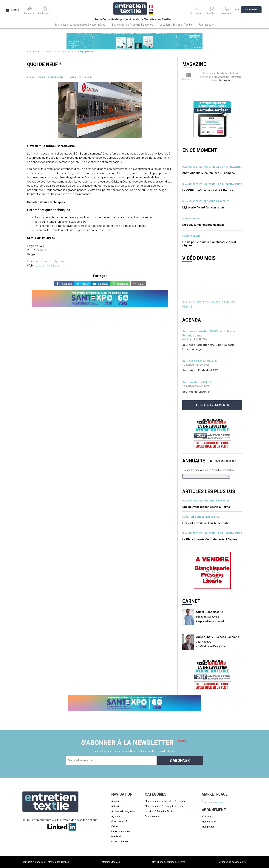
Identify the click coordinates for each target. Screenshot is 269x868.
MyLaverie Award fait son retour (204, 208)
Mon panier (208, 827)
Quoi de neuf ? (48, 51)
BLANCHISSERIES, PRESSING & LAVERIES (206, 201)
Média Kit (116, 836)
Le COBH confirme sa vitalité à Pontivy (208, 190)
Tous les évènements (212, 405)
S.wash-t (36, 154)
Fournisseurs (206, 25)
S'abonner (254, 10)
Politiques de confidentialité (232, 862)
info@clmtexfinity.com (50, 261)
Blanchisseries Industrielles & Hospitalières (80, 25)
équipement (87, 51)
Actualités (117, 806)
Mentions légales (111, 862)
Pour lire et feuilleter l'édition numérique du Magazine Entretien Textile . (220, 77)
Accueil (31, 51)
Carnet (115, 826)
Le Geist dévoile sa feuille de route (205, 523)
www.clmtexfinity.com (49, 266)
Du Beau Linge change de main (203, 225)
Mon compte (209, 822)
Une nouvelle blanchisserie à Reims (206, 507)
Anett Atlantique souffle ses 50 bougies (208, 173)
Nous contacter (120, 841)
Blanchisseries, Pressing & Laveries (132, 25)
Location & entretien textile (201, 517)
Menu (12, 10)
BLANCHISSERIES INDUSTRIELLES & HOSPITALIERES (212, 167)
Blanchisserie (68, 51)
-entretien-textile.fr (212, 802)
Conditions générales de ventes (169, 862)
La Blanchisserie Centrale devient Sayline (210, 539)
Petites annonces (121, 831)
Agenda (116, 816)
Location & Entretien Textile (176, 25)
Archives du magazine (123, 811)
